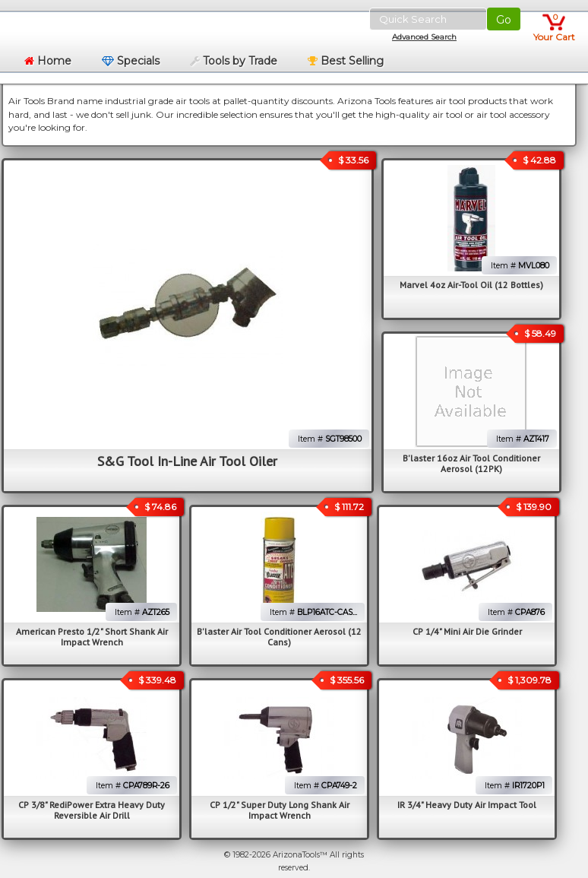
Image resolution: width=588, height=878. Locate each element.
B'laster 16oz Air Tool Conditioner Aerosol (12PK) (471, 463)
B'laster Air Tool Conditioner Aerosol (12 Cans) (279, 637)
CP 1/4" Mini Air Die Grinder (467, 631)
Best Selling (346, 61)
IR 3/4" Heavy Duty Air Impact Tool (467, 805)
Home (48, 61)
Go (504, 20)
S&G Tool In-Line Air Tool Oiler (187, 461)
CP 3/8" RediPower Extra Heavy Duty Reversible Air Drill (92, 810)
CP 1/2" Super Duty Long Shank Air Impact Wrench (280, 810)
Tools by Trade (234, 61)
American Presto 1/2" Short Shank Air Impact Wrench (92, 637)
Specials (131, 61)
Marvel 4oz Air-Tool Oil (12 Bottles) (471, 285)
